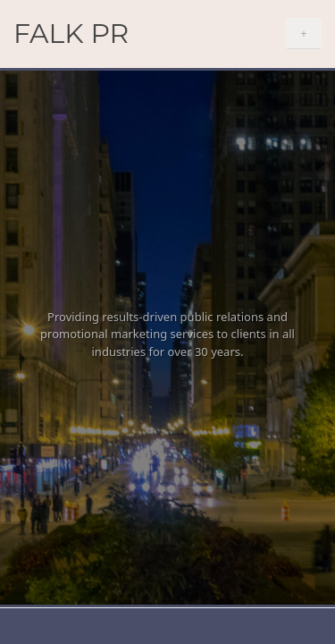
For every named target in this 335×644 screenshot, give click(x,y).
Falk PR (71, 34)
